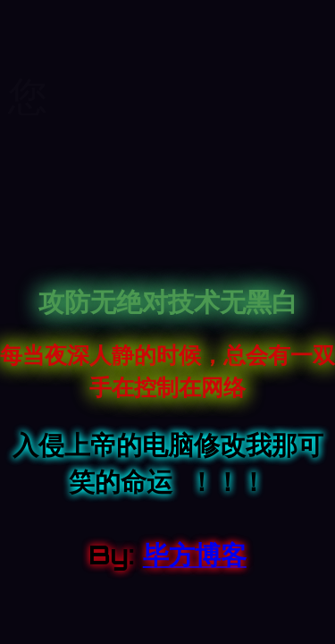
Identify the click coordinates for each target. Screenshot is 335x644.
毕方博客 (195, 554)
